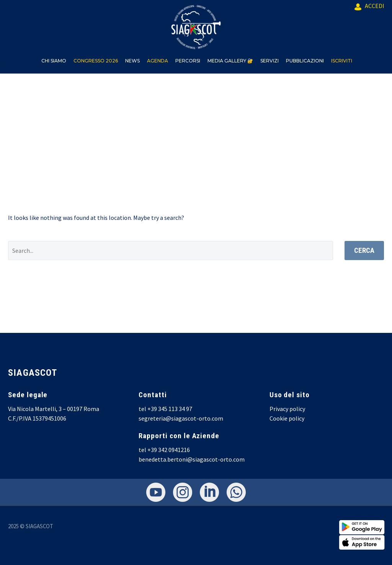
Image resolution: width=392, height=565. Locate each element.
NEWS (132, 61)
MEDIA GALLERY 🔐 (230, 61)
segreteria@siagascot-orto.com (181, 418)
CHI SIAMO (54, 61)
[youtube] (156, 492)
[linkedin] (209, 492)
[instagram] (183, 492)
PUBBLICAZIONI (305, 61)
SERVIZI (269, 61)
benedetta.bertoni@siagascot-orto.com (192, 459)
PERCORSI (188, 61)
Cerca (364, 250)
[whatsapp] (236, 492)
